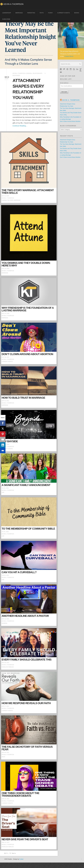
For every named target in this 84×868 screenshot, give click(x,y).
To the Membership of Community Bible (28, 529)
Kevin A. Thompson (19, 73)
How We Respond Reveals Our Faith (26, 703)
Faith (42, 13)
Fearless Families (8, 667)
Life (3, 492)
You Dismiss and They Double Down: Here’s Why (26, 264)
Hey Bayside (10, 441)
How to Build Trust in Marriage (23, 398)
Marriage (19, 13)
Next (13, 853)
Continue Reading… (20, 126)
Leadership (7, 13)
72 (10, 853)
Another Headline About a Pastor (25, 616)
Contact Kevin (69, 56)
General (29, 73)
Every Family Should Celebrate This (27, 660)
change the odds (7, 200)
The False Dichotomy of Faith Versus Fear (27, 748)
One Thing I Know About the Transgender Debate (20, 794)
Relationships (37, 73)
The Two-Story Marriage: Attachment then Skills (28, 192)
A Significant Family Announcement (26, 485)
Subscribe (6, 19)
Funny (50, 13)
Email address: (64, 83)
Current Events (64, 13)
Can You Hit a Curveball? (19, 572)
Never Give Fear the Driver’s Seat (25, 839)
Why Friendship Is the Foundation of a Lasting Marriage (28, 309)
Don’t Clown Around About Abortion (27, 354)
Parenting (31, 13)
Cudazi (21, 859)
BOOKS (77, 13)
